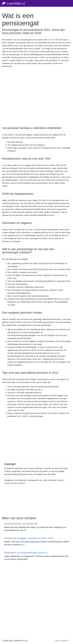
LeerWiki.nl (13, 3)
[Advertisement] (37, 97)
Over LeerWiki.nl (62, 641)
